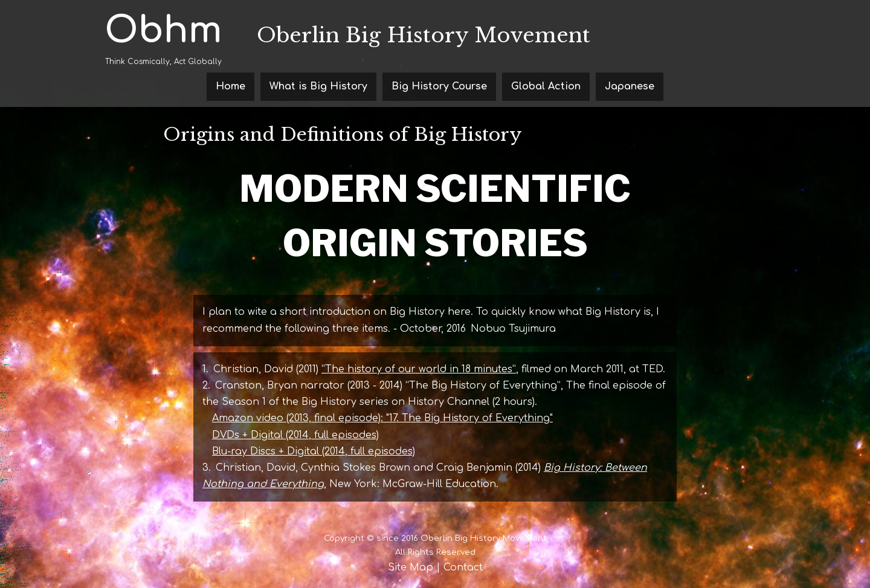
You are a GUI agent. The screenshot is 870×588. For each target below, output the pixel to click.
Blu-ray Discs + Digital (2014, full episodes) (314, 451)
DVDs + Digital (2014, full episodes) (295, 435)
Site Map (411, 567)
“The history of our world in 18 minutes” (419, 369)
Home (230, 86)
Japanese (630, 86)
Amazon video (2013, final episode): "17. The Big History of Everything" (382, 418)
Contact (463, 567)
